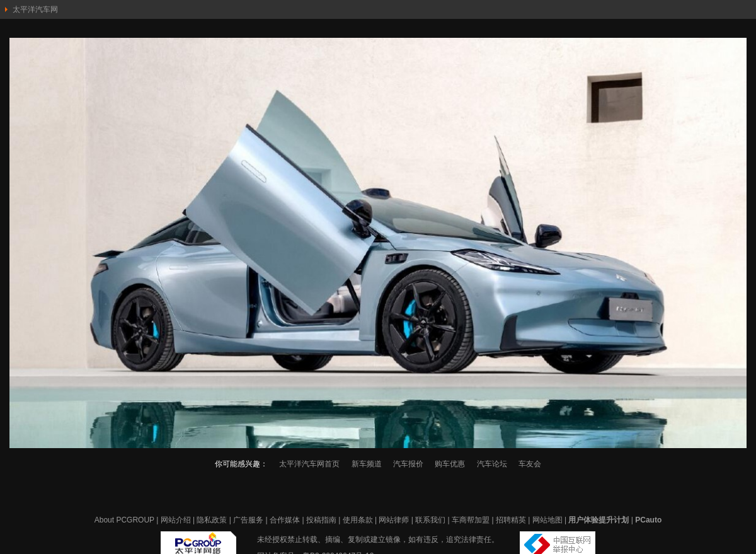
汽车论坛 (492, 464)
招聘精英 (511, 520)
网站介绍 (176, 520)
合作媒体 (285, 520)
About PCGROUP (124, 520)
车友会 (530, 464)
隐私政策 (212, 520)
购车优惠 (450, 464)
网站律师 (394, 520)
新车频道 (367, 464)
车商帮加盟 (471, 520)
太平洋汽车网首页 (309, 464)
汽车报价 (408, 464)
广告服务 (248, 520)
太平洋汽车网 (35, 9)
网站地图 (547, 520)
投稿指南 (321, 520)
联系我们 (430, 520)
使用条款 (358, 520)
